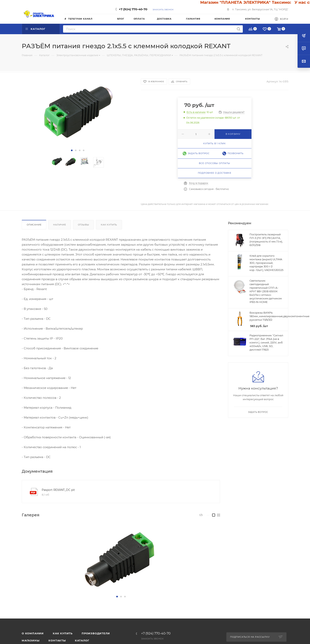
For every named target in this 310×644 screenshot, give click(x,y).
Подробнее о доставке (215, 173)
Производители (96, 633)
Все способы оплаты (214, 163)
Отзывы (84, 225)
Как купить (109, 225)
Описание (34, 225)
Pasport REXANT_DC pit (58, 490)
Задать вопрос (199, 153)
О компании (33, 633)
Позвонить (236, 153)
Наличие (60, 225)
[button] (72, 150)
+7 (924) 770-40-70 (133, 9)
